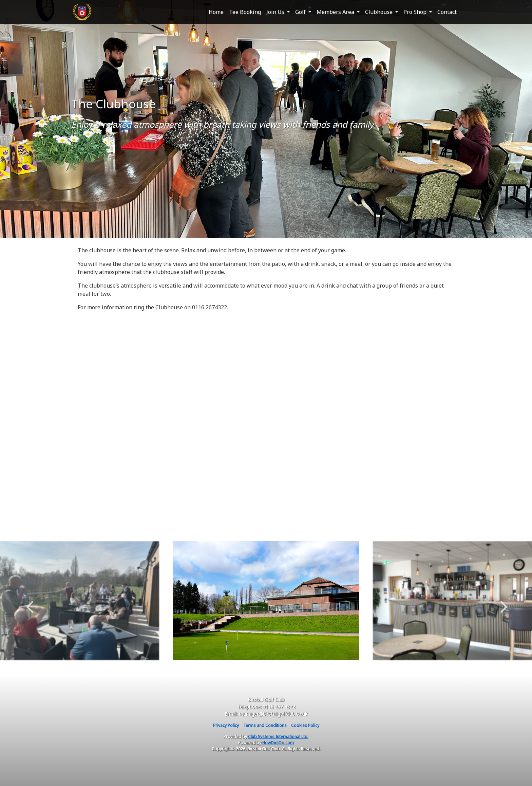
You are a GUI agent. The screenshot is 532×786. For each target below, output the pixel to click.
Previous (30, 603)
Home (216, 12)
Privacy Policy (226, 725)
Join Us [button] (276, 12)
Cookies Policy (305, 725)
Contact (447, 12)
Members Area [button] (336, 12)
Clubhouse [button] (379, 12)
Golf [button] (301, 12)
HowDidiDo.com (278, 743)
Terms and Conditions (265, 725)
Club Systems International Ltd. (278, 737)
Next (502, 603)
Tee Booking (245, 12)
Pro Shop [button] (416, 12)
